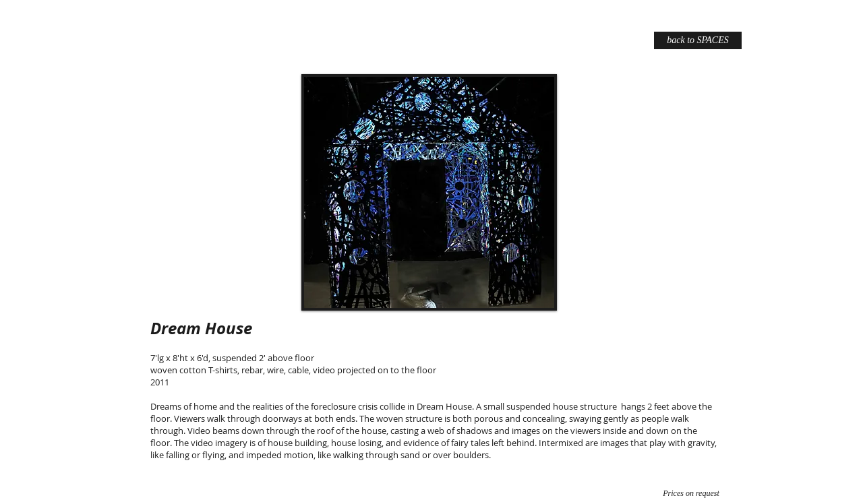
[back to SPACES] (698, 40)
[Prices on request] (691, 493)
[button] (429, 192)
